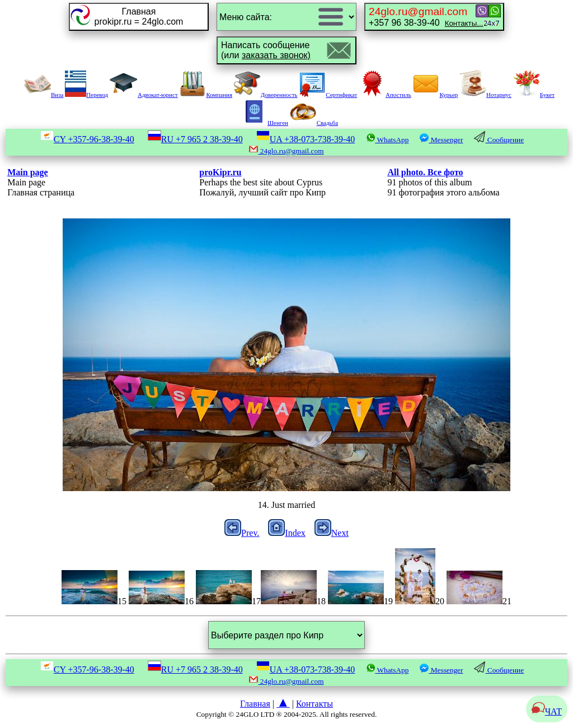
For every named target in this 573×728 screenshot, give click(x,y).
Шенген (264, 123)
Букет (534, 95)
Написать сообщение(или (266, 50)
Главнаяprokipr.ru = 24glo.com (139, 17)
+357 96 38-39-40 (426, 17)
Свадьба (314, 123)
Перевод (86, 95)
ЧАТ (547, 711)
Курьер (435, 95)
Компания (206, 95)
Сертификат (328, 95)
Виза (44, 95)
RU (195, 139)
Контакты (314, 704)
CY (87, 139)
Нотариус (485, 95)
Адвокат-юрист (144, 95)
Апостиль (385, 95)
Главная (255, 704)
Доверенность (266, 95)
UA (306, 139)
